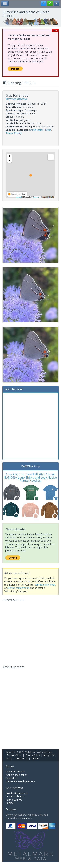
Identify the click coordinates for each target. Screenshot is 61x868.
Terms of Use (14, 755)
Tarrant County (14, 133)
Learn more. (26, 818)
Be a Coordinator (15, 796)
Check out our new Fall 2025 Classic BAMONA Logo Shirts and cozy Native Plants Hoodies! (30, 477)
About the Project (15, 772)
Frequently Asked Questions (20, 781)
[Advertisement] (30, 426)
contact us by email (45, 585)
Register (10, 803)
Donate (35, 758)
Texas (48, 130)
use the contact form (18, 588)
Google (36, 197)
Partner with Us (14, 800)
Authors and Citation (17, 775)
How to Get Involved (17, 793)
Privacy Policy (33, 755)
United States (36, 130)
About (10, 766)
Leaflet (19, 197)
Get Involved (14, 788)
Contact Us (22, 758)
